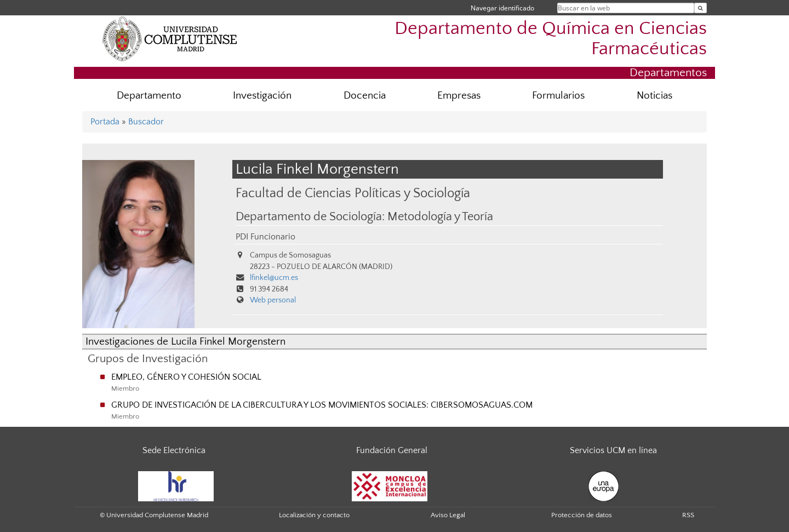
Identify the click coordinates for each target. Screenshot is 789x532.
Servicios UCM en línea (613, 450)
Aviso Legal (448, 515)
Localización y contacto (314, 515)
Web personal (273, 300)
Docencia (365, 96)
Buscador (146, 122)
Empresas (459, 96)
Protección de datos (582, 515)
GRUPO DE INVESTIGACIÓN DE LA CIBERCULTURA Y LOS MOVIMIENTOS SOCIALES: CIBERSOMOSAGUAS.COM (322, 405)
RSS (688, 515)
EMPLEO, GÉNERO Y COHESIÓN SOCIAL (186, 377)
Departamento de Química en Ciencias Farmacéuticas (551, 39)
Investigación (262, 96)
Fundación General (392, 450)
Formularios (558, 96)
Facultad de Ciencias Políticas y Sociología (353, 193)
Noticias (654, 96)
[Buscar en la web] (701, 8)
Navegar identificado (502, 8)
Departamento (149, 96)
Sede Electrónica (174, 450)
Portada (105, 122)
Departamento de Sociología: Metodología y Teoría (364, 217)
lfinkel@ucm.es (274, 278)
